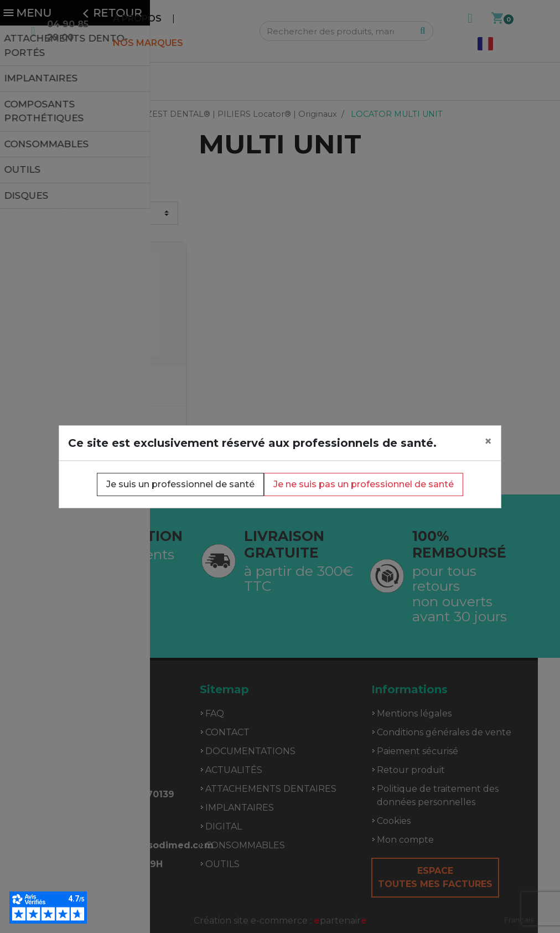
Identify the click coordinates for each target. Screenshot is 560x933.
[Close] (488, 441)
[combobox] (519, 920)
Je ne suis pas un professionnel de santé (364, 484)
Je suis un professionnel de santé (180, 484)
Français (519, 920)
